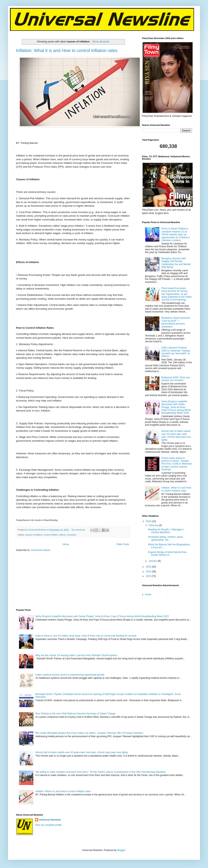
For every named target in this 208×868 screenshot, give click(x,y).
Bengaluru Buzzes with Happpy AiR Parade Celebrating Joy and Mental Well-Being (176, 263)
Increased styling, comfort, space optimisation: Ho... (165, 538)
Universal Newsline (50, 820)
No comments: (79, 530)
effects (63, 535)
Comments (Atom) (40, 550)
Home (66, 544)
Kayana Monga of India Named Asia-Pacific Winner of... (167, 554)
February (154, 525)
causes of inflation (34, 535)
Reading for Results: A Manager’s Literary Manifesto (166, 531)
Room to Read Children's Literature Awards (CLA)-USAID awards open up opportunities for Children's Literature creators (176, 234)
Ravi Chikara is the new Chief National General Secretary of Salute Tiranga (75, 714)
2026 (149, 521)
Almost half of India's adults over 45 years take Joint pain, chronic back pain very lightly (176, 435)
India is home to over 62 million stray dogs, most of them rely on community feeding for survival (86, 636)
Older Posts (123, 544)
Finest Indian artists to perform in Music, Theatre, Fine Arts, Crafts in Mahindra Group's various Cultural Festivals (177, 464)
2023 (149, 576)
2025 (149, 567)
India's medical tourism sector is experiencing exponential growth (70, 675)
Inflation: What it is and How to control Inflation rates (67, 51)
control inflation (51, 535)
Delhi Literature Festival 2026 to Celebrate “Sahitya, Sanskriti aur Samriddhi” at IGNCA (176, 352)
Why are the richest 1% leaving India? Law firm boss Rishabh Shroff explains (76, 655)
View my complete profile (48, 825)
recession (72, 535)
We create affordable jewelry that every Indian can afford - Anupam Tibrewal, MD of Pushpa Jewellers (89, 733)
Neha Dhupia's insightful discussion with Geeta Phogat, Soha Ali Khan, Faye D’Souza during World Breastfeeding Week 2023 (176, 407)
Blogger (121, 850)
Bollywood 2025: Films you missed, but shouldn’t (176, 379)
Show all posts (101, 42)
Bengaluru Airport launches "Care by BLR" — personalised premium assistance (176, 322)
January (153, 561)
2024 (149, 572)
